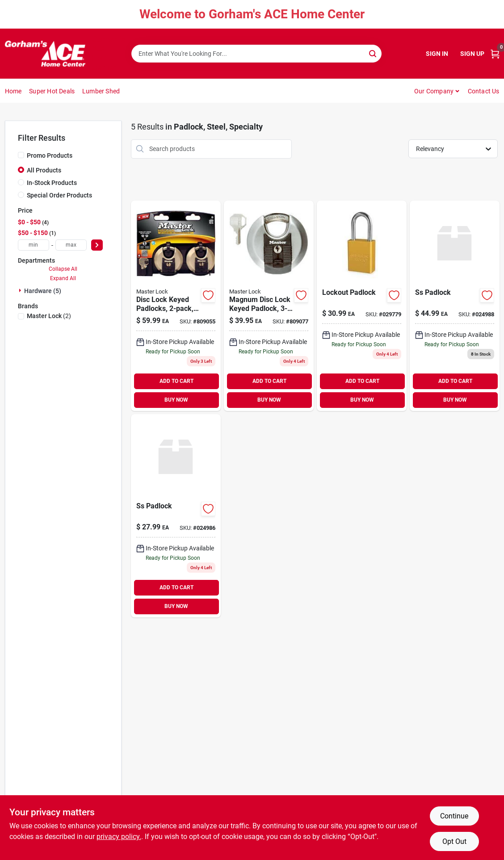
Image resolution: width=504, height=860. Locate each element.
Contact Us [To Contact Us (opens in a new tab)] (484, 91)
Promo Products (50, 155)
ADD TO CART (176, 381)
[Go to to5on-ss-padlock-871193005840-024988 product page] (455, 306)
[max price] (71, 245)
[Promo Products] (21, 155)
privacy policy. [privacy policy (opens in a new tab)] (119, 837)
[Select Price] (97, 245)
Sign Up (472, 54)
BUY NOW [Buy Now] (176, 400)
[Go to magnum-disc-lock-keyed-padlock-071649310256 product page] (269, 306)
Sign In (437, 54)
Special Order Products (59, 195)
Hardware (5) (43, 291)
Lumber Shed (101, 91)
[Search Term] (256, 54)
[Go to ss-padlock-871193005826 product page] (176, 516)
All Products (44, 170)
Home (13, 91)
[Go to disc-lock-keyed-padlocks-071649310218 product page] (176, 306)
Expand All (63, 278)
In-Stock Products (52, 183)
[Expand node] (21, 290)
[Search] (373, 53)
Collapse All (63, 269)
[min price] (34, 245)
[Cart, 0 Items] (495, 54)
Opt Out (454, 841)
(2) (49, 316)
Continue (454, 816)
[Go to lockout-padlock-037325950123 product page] (362, 306)
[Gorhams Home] (45, 54)
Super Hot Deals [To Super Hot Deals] (52, 91)
